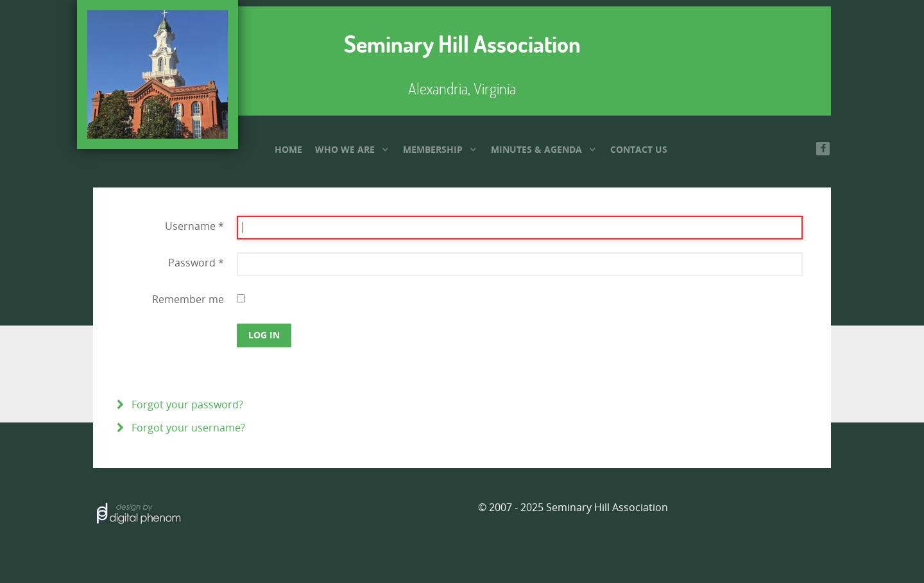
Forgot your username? (187, 428)
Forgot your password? (186, 405)
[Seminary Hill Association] (158, 74)
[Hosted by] (138, 512)
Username (194, 226)
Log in (264, 335)
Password (196, 263)
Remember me (188, 300)
